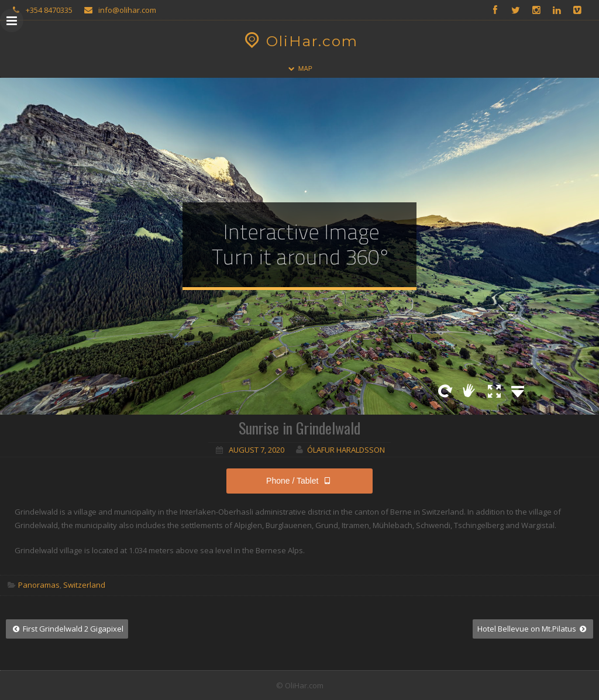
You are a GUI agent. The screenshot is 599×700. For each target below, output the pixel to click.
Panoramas (39, 585)
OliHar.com (300, 41)
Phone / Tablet (299, 481)
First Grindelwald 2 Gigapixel (67, 629)
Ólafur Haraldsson (346, 450)
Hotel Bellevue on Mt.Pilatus (533, 629)
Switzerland (84, 585)
